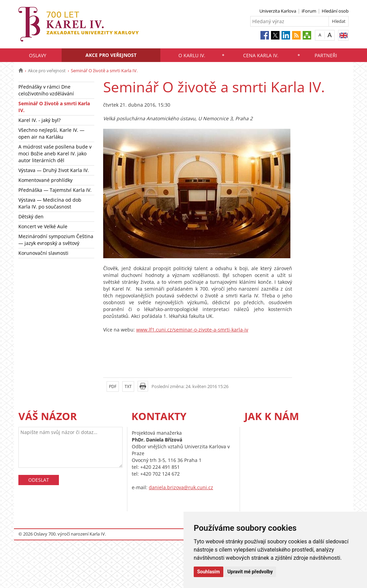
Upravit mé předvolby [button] (250, 572)
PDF (113, 386)
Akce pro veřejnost (111, 55)
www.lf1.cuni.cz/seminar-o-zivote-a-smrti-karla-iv (192, 330)
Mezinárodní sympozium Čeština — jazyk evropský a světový (56, 240)
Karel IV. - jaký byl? (39, 120)
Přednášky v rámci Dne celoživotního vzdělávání (46, 90)
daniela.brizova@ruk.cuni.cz (181, 487)
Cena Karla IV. (261, 55)
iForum (309, 11)
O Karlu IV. (192, 55)
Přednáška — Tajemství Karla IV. (55, 190)
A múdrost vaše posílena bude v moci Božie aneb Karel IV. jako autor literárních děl (55, 153)
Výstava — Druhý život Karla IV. (54, 170)
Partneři (326, 55)
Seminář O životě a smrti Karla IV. (54, 107)
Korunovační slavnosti (43, 253)
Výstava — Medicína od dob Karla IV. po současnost (50, 203)
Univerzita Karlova (278, 11)
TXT (128, 386)
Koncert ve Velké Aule (43, 226)
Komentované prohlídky (45, 180)
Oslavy (38, 55)
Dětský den (31, 216)
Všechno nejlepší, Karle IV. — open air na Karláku (51, 133)
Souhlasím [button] (209, 572)
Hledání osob (335, 11)
